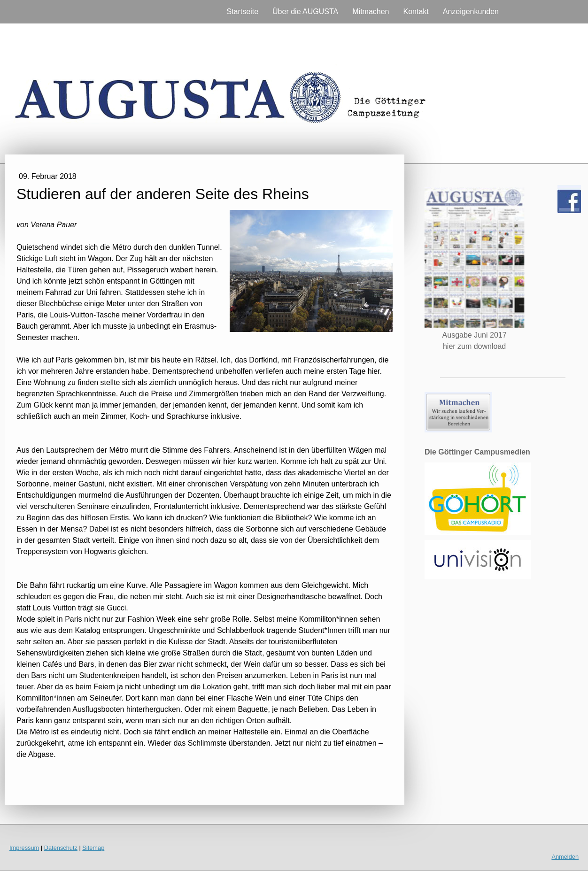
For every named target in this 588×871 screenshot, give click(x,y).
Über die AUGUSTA (305, 12)
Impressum (24, 848)
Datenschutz (61, 848)
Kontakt (416, 12)
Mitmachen (371, 12)
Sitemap (93, 848)
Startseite (242, 12)
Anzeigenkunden (471, 12)
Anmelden (565, 857)
